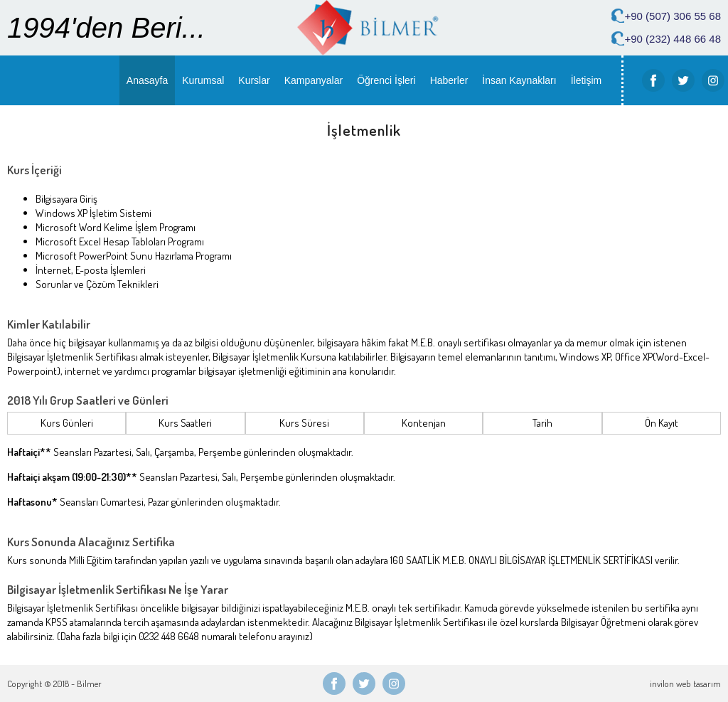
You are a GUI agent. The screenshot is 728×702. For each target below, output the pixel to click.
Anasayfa (147, 80)
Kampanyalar (314, 80)
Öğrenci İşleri (386, 80)
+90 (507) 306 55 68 (673, 16)
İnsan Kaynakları (519, 80)
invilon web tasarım (685, 684)
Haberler (449, 80)
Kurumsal (203, 80)
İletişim (587, 80)
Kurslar (254, 80)
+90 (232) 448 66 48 (673, 39)
